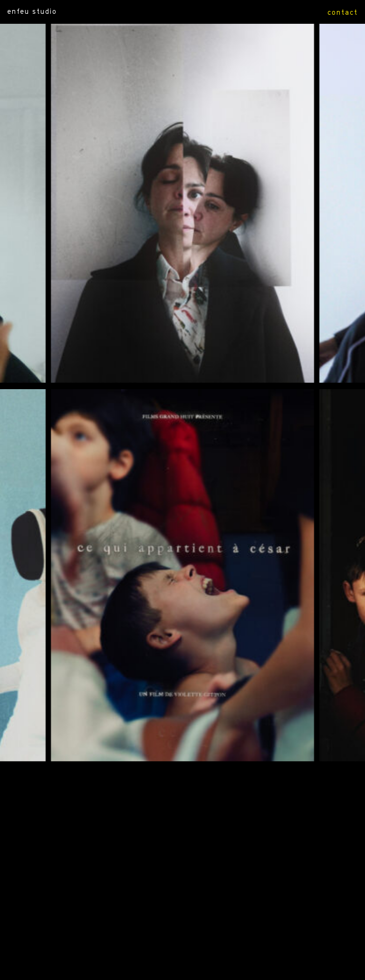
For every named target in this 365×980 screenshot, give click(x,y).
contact (343, 12)
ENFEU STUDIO (32, 11)
